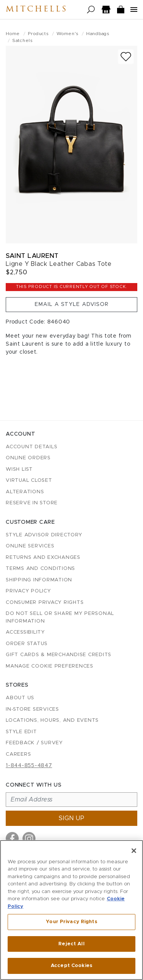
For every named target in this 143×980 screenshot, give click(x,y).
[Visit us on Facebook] (12, 838)
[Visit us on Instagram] (29, 838)
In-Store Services (32, 709)
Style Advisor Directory (44, 535)
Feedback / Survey (34, 743)
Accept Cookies (71, 966)
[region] (71, 910)
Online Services (30, 546)
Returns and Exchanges (43, 558)
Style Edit (21, 732)
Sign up (72, 818)
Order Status (27, 644)
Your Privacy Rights (71, 922)
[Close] (134, 851)
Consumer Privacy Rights (45, 603)
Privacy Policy (28, 591)
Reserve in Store (32, 503)
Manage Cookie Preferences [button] (50, 666)
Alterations (25, 492)
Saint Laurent (32, 256)
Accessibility (25, 632)
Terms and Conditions (40, 569)
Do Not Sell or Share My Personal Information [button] (60, 617)
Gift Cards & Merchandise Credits (59, 655)
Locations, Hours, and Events (52, 720)
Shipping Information (39, 580)
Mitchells (37, 10)
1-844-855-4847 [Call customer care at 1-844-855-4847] (29, 766)
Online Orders (28, 458)
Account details (31, 447)
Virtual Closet (29, 480)
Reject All (71, 944)
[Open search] (91, 10)
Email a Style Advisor (72, 304)
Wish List (19, 469)
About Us (20, 698)
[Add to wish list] (126, 57)
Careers (18, 754)
